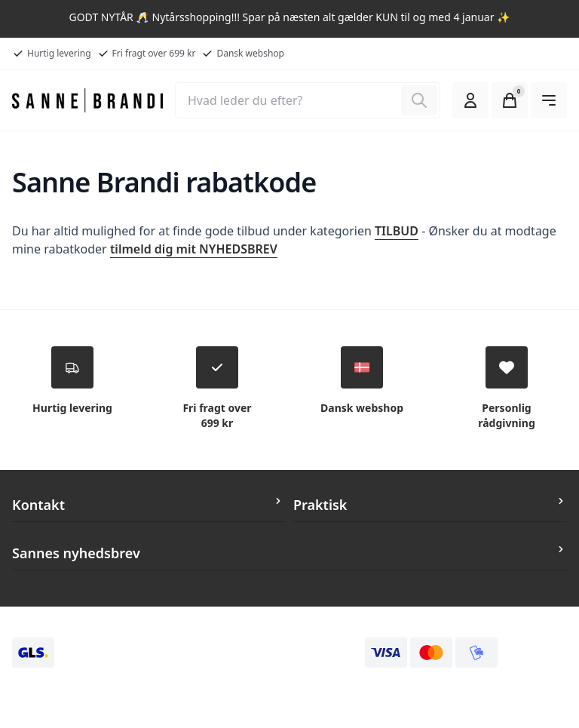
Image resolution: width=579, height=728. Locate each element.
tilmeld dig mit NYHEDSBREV (194, 249)
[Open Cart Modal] (510, 100)
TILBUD (397, 231)
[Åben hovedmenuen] (549, 100)
